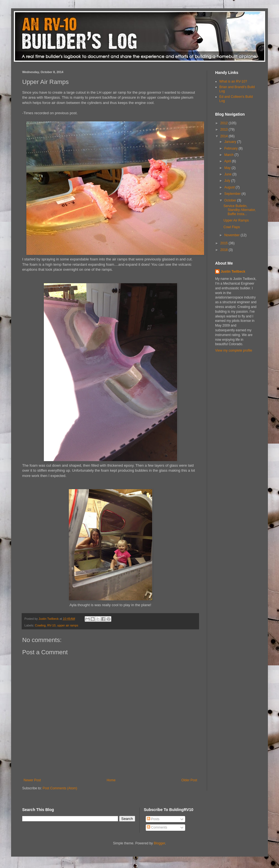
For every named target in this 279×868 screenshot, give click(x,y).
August (230, 187)
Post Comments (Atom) (60, 788)
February (231, 148)
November (232, 235)
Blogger (159, 843)
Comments (157, 827)
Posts (153, 819)
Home (111, 780)
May (228, 168)
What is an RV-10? (233, 81)
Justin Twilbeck (233, 272)
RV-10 (51, 625)
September (233, 194)
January (231, 142)
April (228, 161)
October (231, 200)
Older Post (189, 780)
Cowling (40, 625)
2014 (225, 136)
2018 (225, 250)
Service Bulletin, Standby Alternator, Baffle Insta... (240, 210)
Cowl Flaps (232, 227)
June (228, 174)
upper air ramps (68, 625)
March (229, 155)
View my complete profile (234, 350)
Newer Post (32, 780)
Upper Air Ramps (236, 220)
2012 (225, 123)
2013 (225, 130)
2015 (225, 243)
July (228, 181)
